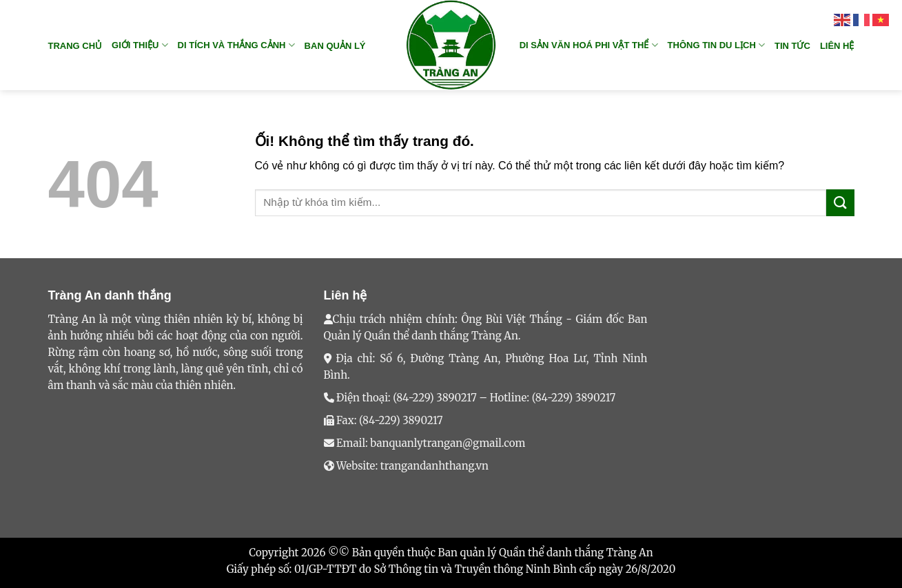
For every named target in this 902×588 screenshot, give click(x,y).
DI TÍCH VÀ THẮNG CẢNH (236, 45)
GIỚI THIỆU (140, 45)
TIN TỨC (792, 46)
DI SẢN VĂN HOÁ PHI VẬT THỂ (589, 45)
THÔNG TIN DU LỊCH (716, 45)
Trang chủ (75, 46)
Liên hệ (837, 46)
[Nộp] (840, 203)
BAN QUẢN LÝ (335, 46)
